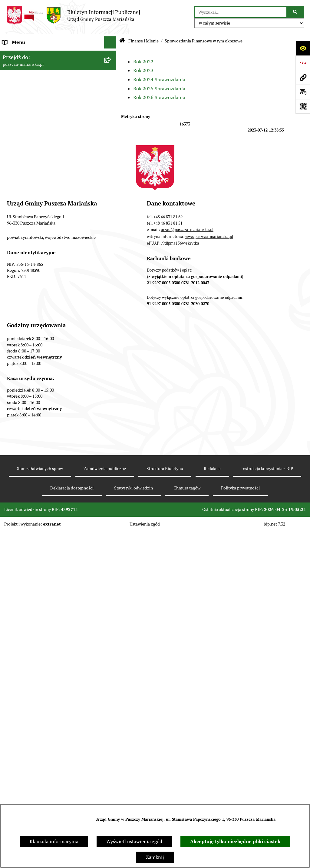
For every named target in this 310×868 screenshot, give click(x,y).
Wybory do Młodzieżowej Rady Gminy (43, 364)
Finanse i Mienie (21, 103)
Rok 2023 (143, 70)
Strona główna (18, 54)
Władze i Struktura (23, 91)
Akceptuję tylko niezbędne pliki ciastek (235, 841)
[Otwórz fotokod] (303, 106)
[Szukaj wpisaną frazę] (296, 12)
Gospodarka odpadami (26, 327)
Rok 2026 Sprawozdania (159, 97)
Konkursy (12, 351)
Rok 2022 (143, 62)
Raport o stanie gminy (26, 254)
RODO (9, 536)
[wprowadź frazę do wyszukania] (241, 12)
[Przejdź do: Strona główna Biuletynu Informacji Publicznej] (122, 41)
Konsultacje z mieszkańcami (33, 267)
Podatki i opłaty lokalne (28, 291)
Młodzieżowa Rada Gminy (31, 376)
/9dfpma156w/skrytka (180, 667)
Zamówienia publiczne (27, 339)
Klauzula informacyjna (54, 841)
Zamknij (155, 857)
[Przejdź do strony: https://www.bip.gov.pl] (303, 63)
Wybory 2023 (17, 436)
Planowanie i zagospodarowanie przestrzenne (52, 303)
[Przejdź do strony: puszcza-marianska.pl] (303, 77)
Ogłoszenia (15, 79)
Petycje (10, 412)
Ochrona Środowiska (25, 315)
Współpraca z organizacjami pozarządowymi (50, 279)
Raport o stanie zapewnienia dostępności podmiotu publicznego (47, 496)
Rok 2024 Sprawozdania (159, 80)
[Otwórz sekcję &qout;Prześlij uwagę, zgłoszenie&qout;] (303, 92)
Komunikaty (15, 511)
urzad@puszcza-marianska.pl (101, 825)
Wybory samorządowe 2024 (32, 448)
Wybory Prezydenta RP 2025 (33, 424)
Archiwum (13, 524)
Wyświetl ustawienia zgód (134, 841)
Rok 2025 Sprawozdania (159, 89)
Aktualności (15, 67)
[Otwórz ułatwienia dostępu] (303, 48)
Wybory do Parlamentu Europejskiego (43, 461)
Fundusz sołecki (20, 400)
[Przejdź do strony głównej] (73, 15)
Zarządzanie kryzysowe (28, 388)
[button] (112, 55)
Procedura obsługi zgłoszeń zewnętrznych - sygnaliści (49, 476)
